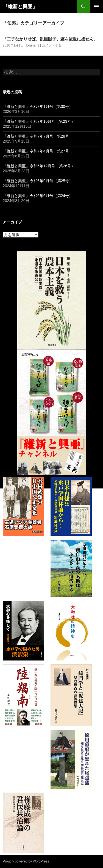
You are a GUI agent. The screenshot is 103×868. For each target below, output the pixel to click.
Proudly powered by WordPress (26, 861)
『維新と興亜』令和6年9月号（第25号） (38, 181)
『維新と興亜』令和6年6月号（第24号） (38, 196)
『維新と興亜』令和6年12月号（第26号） (39, 166)
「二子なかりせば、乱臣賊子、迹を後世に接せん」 (50, 39)
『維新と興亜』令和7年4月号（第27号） (38, 151)
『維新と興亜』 (20, 7)
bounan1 (33, 45)
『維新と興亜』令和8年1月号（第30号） (38, 107)
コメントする (52, 45)
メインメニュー (96, 7)
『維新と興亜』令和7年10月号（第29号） (39, 121)
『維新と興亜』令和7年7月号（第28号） (38, 136)
